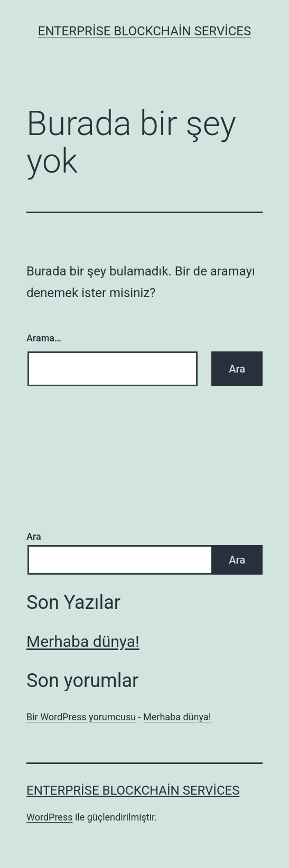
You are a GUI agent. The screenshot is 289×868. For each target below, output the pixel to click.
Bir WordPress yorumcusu (81, 717)
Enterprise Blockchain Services (144, 31)
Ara (34, 536)
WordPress (49, 817)
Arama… (44, 338)
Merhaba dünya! (83, 641)
